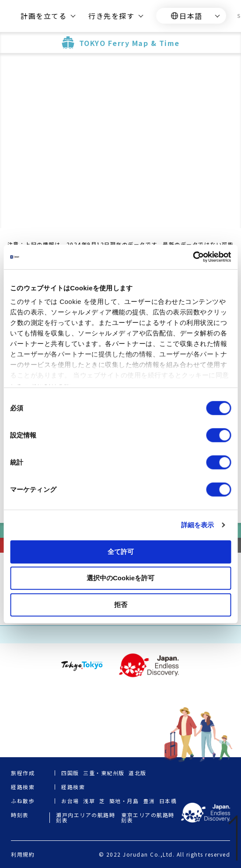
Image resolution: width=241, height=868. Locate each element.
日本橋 (168, 801)
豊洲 (149, 801)
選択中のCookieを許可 (120, 578)
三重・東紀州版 (104, 773)
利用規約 (23, 854)
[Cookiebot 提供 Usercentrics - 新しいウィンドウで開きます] (193, 257)
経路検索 (73, 787)
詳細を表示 (198, 525)
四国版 (70, 773)
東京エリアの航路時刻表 (148, 818)
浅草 (89, 801)
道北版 (138, 773)
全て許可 (121, 551)
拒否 (121, 604)
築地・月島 (124, 801)
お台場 (70, 801)
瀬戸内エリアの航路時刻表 (86, 818)
